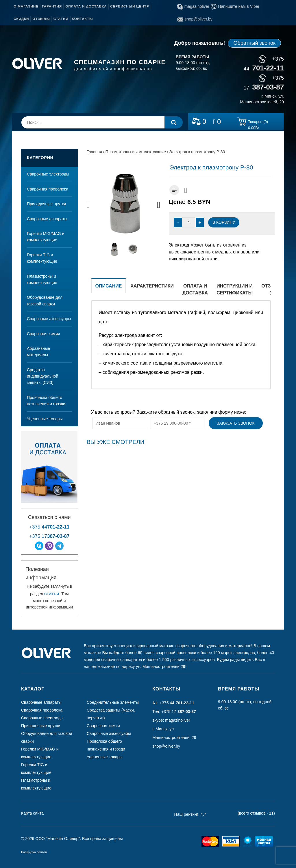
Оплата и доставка (86, 6)
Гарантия (52, 6)
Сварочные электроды (48, 174)
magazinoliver (193, 6)
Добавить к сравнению (174, 190)
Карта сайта (32, 813)
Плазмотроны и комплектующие (42, 279)
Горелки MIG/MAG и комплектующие (46, 237)
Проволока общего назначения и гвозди (46, 401)
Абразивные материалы (38, 352)
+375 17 (49, 536)
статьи (52, 594)
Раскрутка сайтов (34, 852)
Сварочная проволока (48, 189)
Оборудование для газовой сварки (45, 300)
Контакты (83, 19)
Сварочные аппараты (47, 219)
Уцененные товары (45, 419)
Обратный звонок (254, 43)
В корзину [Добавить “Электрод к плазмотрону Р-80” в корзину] (224, 222)
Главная (94, 152)
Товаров (258, 123)
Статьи (61, 19)
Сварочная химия (44, 334)
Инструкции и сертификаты (235, 289)
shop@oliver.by (195, 19)
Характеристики (152, 286)
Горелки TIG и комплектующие (42, 258)
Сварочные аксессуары (49, 319)
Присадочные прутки (46, 204)
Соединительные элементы (113, 702)
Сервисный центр (129, 6)
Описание (109, 286)
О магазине (26, 6)
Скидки (21, 19)
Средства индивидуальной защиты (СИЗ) (42, 376)
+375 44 (49, 527)
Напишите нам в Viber (235, 6)
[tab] (109, 289)
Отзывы (41, 19)
